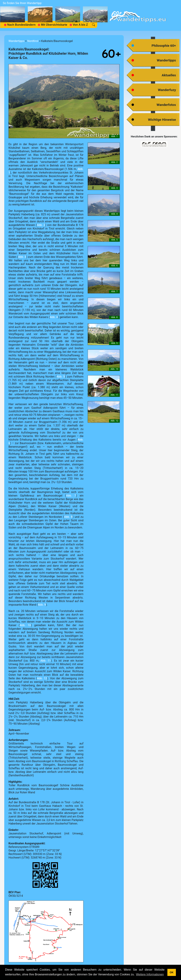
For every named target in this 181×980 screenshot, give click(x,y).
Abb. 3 (22, 257)
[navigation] (55, 15)
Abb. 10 (25, 625)
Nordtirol (33, 41)
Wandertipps (16, 41)
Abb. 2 (41, 225)
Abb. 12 (42, 678)
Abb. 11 (46, 661)
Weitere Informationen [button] (150, 974)
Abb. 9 (42, 605)
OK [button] (172, 972)
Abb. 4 (54, 317)
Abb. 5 (61, 377)
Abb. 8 (68, 517)
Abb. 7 (71, 496)
